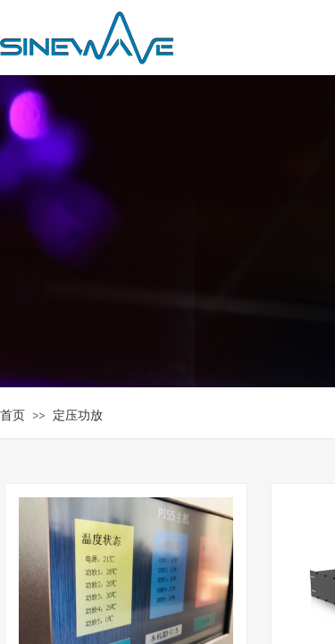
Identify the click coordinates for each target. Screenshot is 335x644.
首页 (13, 415)
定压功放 (78, 415)
